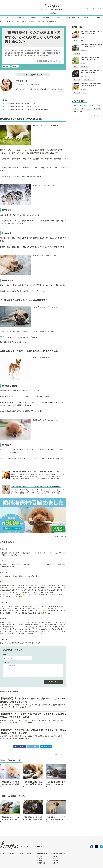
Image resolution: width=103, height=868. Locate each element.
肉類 (82, 40)
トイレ (56, 858)
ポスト (34, 747)
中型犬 (75, 66)
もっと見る (98, 115)
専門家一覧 (20, 18)
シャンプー (83, 111)
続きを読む (62, 92)
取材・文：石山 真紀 (60, 537)
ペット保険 (83, 105)
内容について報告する (60, 754)
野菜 (75, 111)
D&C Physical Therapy (23, 85)
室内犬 (89, 108)
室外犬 (56, 863)
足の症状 (15, 66)
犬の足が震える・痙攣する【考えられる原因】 (21, 104)
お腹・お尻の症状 (88, 79)
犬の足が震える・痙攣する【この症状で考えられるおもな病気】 (27, 110)
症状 (47, 18)
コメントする (53, 682)
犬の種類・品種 (74, 18)
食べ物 (35, 18)
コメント (6, 662)
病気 (59, 18)
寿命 (85, 92)
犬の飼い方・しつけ (93, 18)
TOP (6, 18)
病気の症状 (6, 66)
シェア (21, 747)
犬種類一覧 (84, 66)
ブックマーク (48, 747)
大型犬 (75, 108)
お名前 (5, 655)
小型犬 (91, 105)
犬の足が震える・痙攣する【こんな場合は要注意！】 (23, 107)
